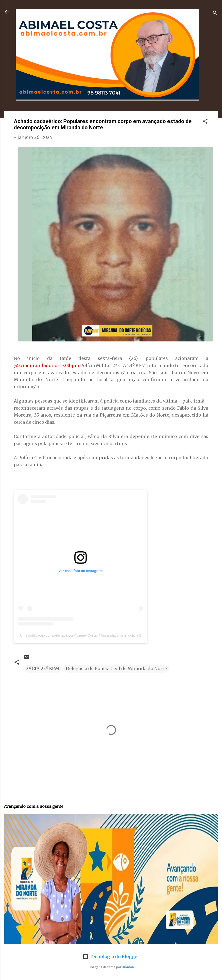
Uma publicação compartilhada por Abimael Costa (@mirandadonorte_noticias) (80, 635)
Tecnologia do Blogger (111, 956)
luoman (128, 967)
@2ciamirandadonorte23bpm (46, 365)
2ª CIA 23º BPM (43, 668)
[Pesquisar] (215, 13)
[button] (205, 122)
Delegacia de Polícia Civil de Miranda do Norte (116, 668)
